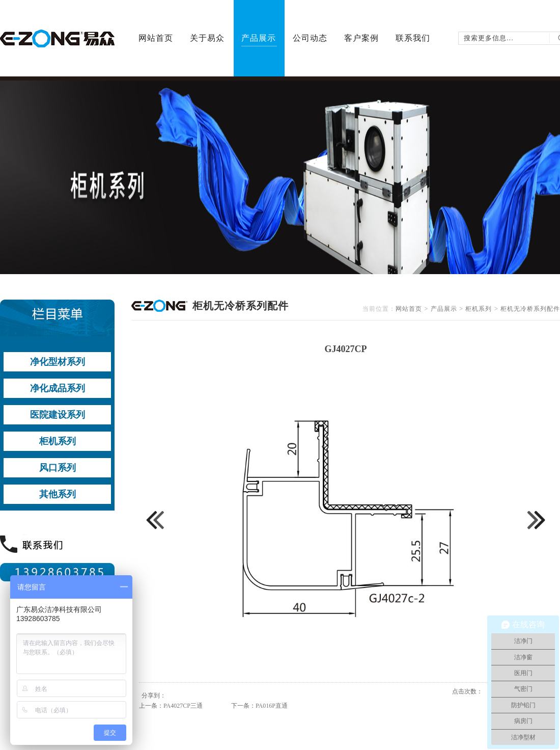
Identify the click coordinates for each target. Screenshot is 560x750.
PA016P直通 (272, 706)
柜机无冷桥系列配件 (530, 309)
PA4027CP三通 (183, 706)
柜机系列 (479, 309)
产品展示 (444, 309)
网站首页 (409, 309)
